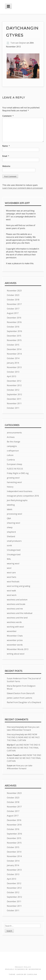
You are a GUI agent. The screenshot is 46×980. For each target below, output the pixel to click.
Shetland (11, 536)
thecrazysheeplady (15, 727)
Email (6, 156)
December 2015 (14, 336)
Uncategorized (14, 554)
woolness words (14, 622)
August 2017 (13, 313)
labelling (11, 505)
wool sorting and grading (19, 586)
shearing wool (13, 523)
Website (6, 166)
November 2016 (14, 322)
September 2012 (14, 394)
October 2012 (13, 390)
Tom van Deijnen (18, 43)
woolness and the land (17, 618)
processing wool (14, 514)
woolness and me (15, 609)
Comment (8, 116)
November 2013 (14, 367)
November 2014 (14, 354)
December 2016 (14, 318)
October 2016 (13, 327)
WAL (9, 559)
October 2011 (13, 408)
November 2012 (14, 385)
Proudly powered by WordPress (23, 969)
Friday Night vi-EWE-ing (18, 473)
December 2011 (14, 399)
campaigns (12, 446)
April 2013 (11, 376)
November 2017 (14, 304)
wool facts (12, 577)
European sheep (14, 464)
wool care (11, 573)
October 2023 (13, 295)
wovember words (15, 645)
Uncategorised (14, 550)
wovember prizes (15, 640)
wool (9, 568)
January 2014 (13, 363)
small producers (14, 541)
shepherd (11, 532)
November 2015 (14, 340)
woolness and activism (17, 600)
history (10, 487)
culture (10, 455)
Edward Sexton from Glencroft (21, 693)
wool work (12, 595)
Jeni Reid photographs (17, 500)
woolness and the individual (20, 613)
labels (10, 509)
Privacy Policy (23, 967)
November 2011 (14, 403)
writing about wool (16, 654)
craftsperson (13, 451)
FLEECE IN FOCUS (15, 469)
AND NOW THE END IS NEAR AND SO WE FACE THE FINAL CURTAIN (23, 737)
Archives (11, 437)
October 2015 (13, 345)
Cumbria (11, 460)
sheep (10, 527)
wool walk (11, 591)
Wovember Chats (15, 636)
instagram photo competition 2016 (23, 496)
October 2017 (13, 309)
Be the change (13, 442)
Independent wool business (20, 491)
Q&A (9, 518)
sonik (9, 545)
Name (6, 146)
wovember (12, 631)
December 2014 (14, 349)
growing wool (13, 478)
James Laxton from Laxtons (20, 698)
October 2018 (13, 300)
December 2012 (14, 381)
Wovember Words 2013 (18, 649)
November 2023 (14, 291)
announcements (14, 433)
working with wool (15, 627)
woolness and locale (16, 604)
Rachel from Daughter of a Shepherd (24, 702)
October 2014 (13, 358)
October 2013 (13, 372)
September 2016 (14, 331)
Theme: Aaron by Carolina (23, 974)
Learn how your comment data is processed (22, 188)
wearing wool (13, 564)
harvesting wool (14, 482)
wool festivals (13, 582)
